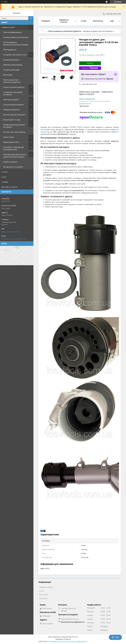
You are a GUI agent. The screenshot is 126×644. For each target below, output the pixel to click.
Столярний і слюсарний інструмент (13, 93)
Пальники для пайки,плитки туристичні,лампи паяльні (15, 156)
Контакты (98, 21)
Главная (46, 21)
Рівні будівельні (10, 50)
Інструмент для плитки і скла (15, 55)
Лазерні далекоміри (11, 70)
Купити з (90, 68)
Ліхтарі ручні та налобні (13, 167)
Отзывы (5, 182)
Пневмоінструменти (12, 110)
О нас (4, 177)
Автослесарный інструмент (14, 115)
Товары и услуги (8, 27)
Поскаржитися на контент (58, 642)
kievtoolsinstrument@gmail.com (14, 239)
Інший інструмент (10, 162)
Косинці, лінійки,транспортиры (16, 37)
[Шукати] (31, 18)
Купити (90, 63)
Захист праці (8, 137)
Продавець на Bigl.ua (63, 639)
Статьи (4, 172)
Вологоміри (8, 75)
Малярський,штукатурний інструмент (14, 126)
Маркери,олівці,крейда (13, 65)
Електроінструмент (11, 100)
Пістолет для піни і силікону (14, 132)
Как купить (44, 595)
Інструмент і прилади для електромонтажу (13, 148)
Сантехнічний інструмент (14, 105)
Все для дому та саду (12, 120)
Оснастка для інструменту (14, 87)
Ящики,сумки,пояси (11, 142)
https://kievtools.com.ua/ (11, 232)
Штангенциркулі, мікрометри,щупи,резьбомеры (16, 43)
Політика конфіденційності (78, 642)
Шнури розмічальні (11, 60)
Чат (115, 637)
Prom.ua (75, 637)
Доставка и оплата (9, 187)
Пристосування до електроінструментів (12, 81)
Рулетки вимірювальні (12, 32)
